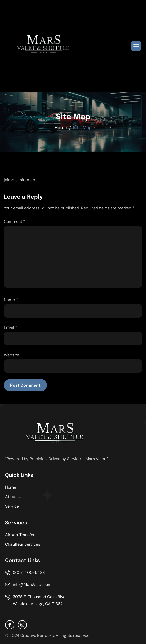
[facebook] (10, 625)
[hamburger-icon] (136, 46)
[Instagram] (22, 625)
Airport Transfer (20, 535)
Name (11, 300)
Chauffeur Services (23, 544)
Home (11, 487)
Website (11, 355)
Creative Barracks (37, 635)
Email (10, 327)
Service (12, 506)
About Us (14, 497)
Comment (15, 222)
